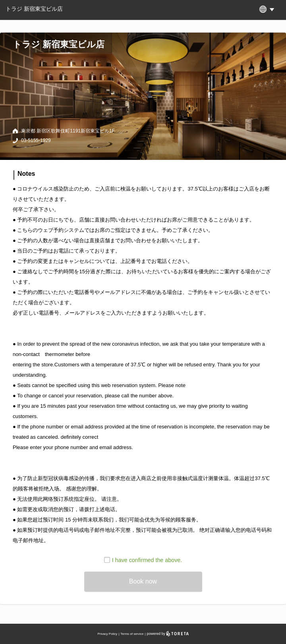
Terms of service (132, 634)
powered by (168, 634)
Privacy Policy (107, 634)
